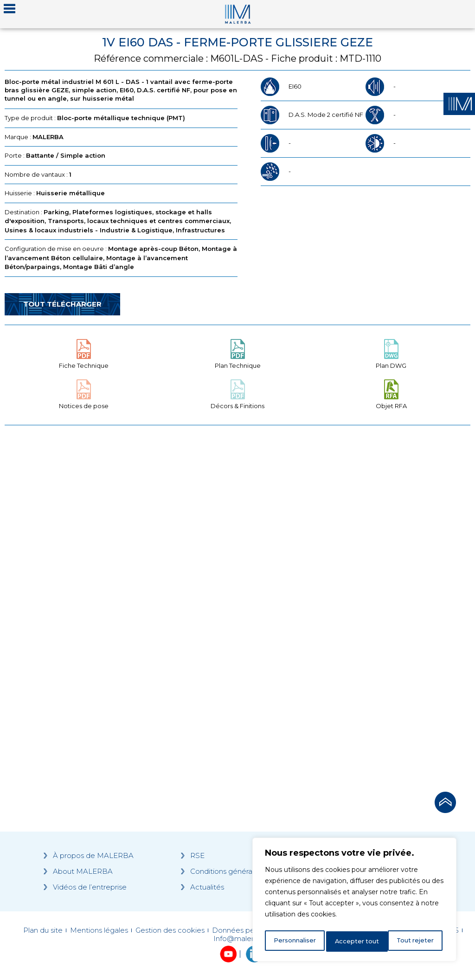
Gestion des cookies (170, 930)
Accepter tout (414, 942)
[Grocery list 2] (356, 606)
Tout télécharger (62, 304)
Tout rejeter (355, 942)
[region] (354, 902)
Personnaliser (295, 942)
